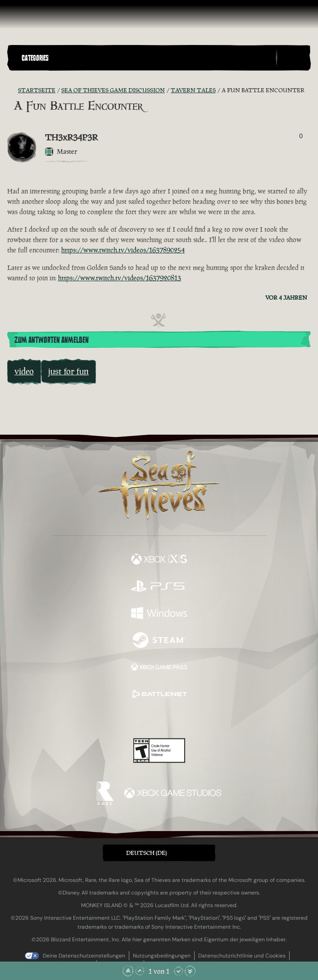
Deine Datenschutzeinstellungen (84, 956)
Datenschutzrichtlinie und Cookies (242, 956)
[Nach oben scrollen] (140, 971)
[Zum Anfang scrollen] (128, 971)
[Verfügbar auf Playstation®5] (159, 587)
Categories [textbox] (35, 58)
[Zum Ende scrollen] (190, 971)
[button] (147, 58)
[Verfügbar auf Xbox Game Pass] (159, 668)
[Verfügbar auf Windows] (159, 614)
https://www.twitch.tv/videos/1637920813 (120, 278)
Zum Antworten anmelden (52, 340)
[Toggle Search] (293, 58)
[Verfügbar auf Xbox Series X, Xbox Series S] (159, 560)
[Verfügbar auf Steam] (159, 641)
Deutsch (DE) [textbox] (146, 853)
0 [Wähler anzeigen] (301, 136)
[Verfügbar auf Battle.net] (159, 695)
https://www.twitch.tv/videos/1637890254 (123, 250)
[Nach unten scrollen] (178, 971)
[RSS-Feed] (13, 90)
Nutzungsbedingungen (162, 956)
